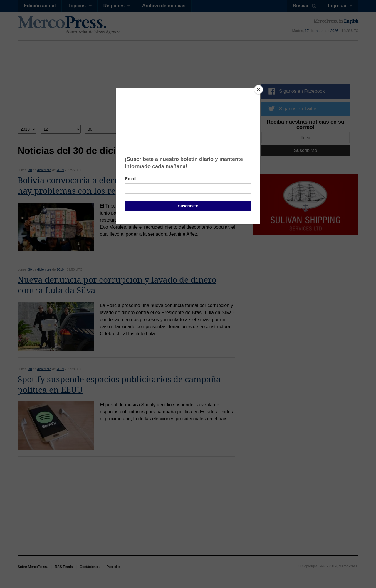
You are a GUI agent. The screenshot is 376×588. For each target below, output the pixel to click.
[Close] (258, 90)
